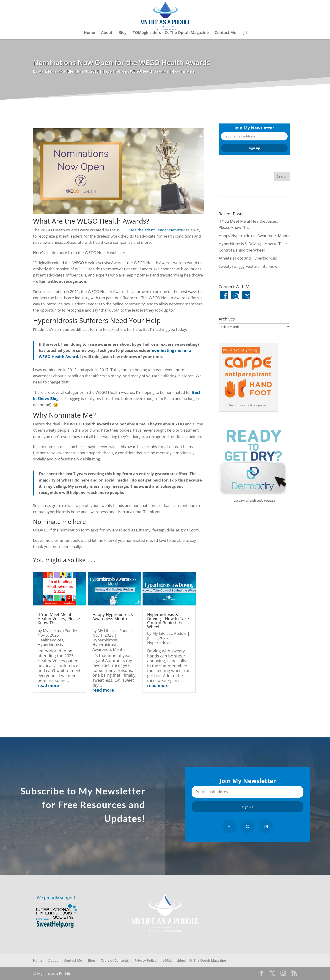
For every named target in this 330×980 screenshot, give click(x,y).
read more (48, 685)
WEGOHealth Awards (149, 71)
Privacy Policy (146, 960)
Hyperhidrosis (115, 71)
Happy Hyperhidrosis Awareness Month (113, 616)
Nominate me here (59, 522)
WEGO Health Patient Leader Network (151, 230)
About (107, 33)
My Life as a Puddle (56, 71)
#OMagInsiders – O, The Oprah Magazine (171, 33)
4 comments (183, 71)
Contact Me (225, 33)
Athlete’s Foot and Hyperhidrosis (248, 258)
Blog (122, 33)
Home (89, 33)
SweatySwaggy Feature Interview (248, 266)
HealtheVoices (50, 640)
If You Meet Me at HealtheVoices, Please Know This (59, 619)
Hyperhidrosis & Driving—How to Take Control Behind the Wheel (168, 621)
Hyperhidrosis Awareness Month (109, 647)
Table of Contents (115, 960)
